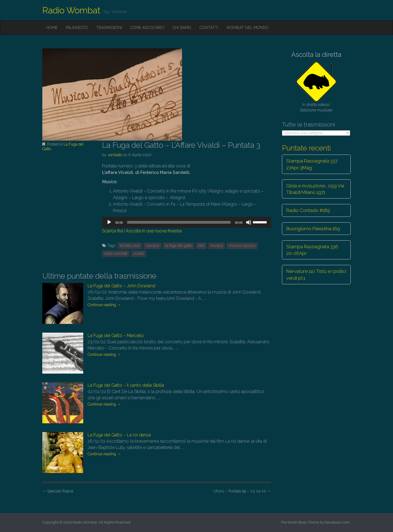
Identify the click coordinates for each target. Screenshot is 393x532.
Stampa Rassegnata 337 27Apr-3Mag (312, 164)
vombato (115, 155)
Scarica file (112, 231)
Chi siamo (182, 28)
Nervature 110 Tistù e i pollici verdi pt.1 (316, 274)
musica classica (242, 246)
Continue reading (104, 305)
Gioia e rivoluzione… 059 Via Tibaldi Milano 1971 (315, 189)
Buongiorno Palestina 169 (313, 229)
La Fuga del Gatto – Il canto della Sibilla (126, 385)
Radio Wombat (71, 10)
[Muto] (249, 222)
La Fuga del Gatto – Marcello (116, 336)
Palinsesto (77, 28)
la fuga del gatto (179, 246)
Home (52, 28)
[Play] (109, 222)
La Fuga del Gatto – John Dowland (121, 286)
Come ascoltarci (147, 28)
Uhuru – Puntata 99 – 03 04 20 (242, 491)
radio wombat (116, 253)
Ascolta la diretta (316, 54)
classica (152, 246)
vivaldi (139, 253)
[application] (186, 222)
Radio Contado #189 (308, 210)
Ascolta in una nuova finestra (154, 231)
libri (201, 246)
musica (217, 246)
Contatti (209, 28)
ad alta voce (130, 246)
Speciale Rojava (58, 491)
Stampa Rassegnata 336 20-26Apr (312, 250)
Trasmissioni (109, 28)
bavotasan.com (337, 522)
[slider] (179, 222)
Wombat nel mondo (247, 28)
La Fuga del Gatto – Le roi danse (119, 435)
